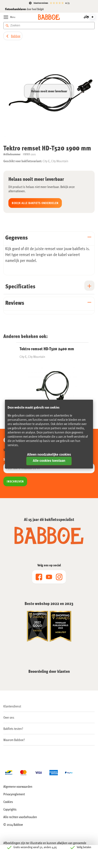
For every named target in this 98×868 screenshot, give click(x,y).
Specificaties (20, 286)
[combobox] (49, 26)
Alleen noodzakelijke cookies (49, 454)
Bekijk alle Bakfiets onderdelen (35, 203)
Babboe (16, 36)
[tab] (49, 238)
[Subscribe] (15, 481)
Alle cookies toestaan (49, 461)
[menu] (49, 577)
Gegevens (17, 237)
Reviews (15, 303)
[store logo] (49, 17)
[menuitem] (49, 706)
